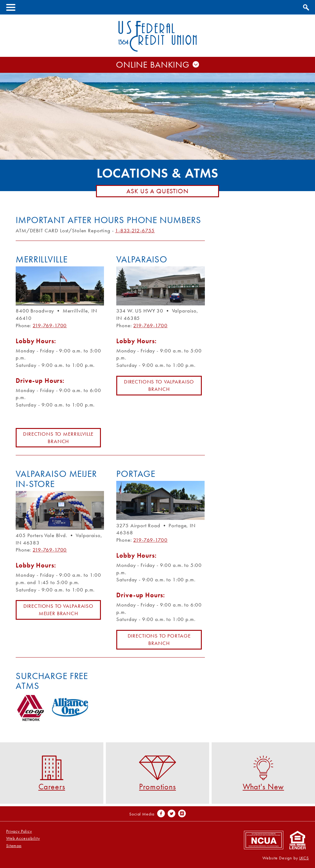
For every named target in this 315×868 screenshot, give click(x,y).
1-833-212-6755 (135, 230)
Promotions (157, 773)
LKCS (304, 858)
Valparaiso (142, 259)
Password (158, 82)
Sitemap (14, 846)
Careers (52, 773)
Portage (136, 474)
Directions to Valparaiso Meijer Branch (58, 610)
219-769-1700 (50, 325)
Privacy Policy (19, 831)
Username (158, 70)
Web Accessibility (23, 838)
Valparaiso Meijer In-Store (56, 479)
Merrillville (42, 259)
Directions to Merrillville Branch (58, 438)
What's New (263, 773)
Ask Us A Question (157, 191)
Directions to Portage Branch (159, 639)
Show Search (305, 6)
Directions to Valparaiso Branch (159, 385)
